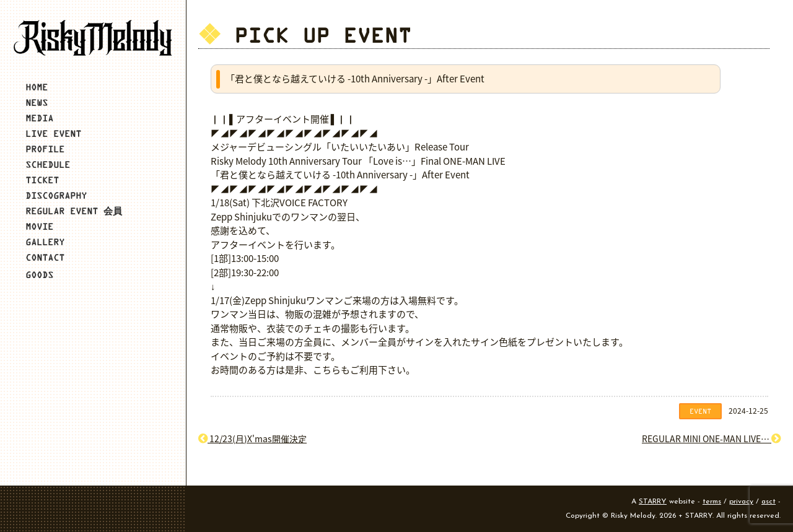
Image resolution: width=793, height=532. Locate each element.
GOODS (39, 275)
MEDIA (39, 118)
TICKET (42, 180)
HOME (37, 87)
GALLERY (45, 242)
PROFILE (45, 149)
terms (712, 502)
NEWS (37, 102)
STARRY (653, 502)
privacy (741, 502)
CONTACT (45, 257)
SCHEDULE (48, 164)
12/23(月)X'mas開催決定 (252, 438)
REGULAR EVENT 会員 (74, 211)
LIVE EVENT (53, 133)
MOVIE (39, 226)
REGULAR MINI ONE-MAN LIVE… (711, 438)
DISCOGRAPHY (56, 195)
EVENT (700, 411)
